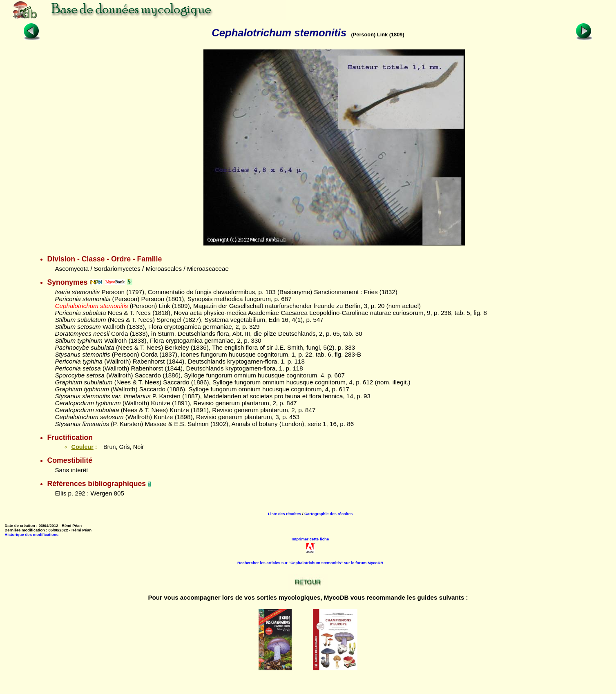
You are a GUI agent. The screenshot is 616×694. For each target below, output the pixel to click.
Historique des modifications (31, 534)
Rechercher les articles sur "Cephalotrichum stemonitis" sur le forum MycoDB (310, 563)
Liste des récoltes (285, 514)
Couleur (82, 447)
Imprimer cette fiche (310, 539)
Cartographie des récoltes (328, 514)
